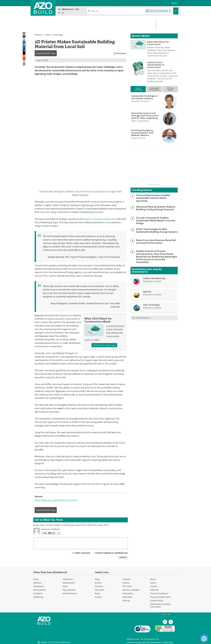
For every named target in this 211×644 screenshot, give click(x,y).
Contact (154, 586)
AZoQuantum (69, 583)
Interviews (99, 590)
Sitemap (126, 601)
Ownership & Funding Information (160, 605)
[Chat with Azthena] (204, 639)
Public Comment (82, 553)
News (48, 35)
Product (98, 597)
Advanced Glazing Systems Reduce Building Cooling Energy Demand (154, 207)
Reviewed (121, 53)
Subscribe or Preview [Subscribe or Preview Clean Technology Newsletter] (152, 303)
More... (172, 3)
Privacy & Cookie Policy (160, 597)
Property (126, 579)
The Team (127, 586)
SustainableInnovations (154, 89)
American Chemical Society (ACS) (100, 219)
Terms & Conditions (159, 593)
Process (126, 583)
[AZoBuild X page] (63, 13)
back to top (167, 614)
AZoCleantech (40, 590)
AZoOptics (38, 593)
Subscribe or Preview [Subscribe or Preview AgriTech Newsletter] (152, 290)
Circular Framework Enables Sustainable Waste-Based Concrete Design (157, 218)
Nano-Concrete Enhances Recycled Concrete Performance (154, 240)
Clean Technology (151, 300)
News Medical (69, 590)
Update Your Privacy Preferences (54, 641)
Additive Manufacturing (154, 274)
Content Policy (157, 601)
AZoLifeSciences (70, 593)
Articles (98, 583)
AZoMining (38, 597)
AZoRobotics (39, 586)
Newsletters (128, 593)
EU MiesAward (170, 89)
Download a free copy (104, 345)
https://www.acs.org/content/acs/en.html (56, 500)
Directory (99, 586)
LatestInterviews (138, 89)
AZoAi (65, 586)
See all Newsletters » (141, 313)
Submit (123, 557)
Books (97, 593)
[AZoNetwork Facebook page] (59, 13)
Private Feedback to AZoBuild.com (112, 553)
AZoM (36, 579)
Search (153, 583)
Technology (58, 35)
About (153, 579)
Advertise (154, 590)
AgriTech (147, 287)
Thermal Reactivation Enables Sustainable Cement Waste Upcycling (155, 196)
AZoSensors (68, 579)
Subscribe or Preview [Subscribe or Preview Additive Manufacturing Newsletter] (152, 276)
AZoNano (37, 583)
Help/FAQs (127, 597)
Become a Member (131, 590)
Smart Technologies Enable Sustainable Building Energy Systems (156, 229)
